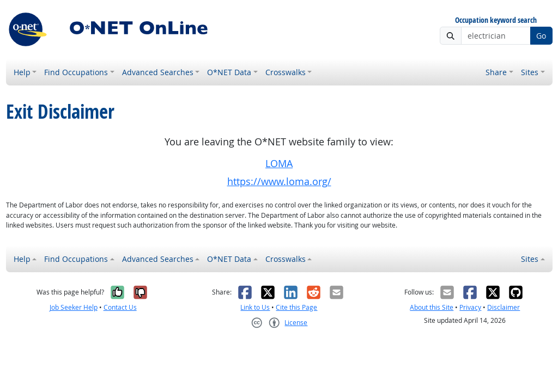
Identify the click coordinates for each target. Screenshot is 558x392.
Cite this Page (296, 307)
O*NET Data (229, 72)
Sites (530, 72)
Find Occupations (76, 72)
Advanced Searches (158, 72)
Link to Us (255, 307)
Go (541, 36)
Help (22, 72)
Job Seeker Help (74, 307)
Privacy (470, 307)
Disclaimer (504, 307)
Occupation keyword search (496, 20)
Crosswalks (286, 72)
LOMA (279, 164)
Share (496, 72)
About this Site (432, 307)
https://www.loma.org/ (279, 182)
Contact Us (120, 307)
